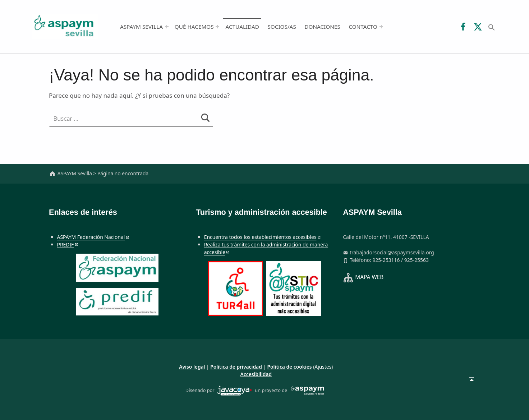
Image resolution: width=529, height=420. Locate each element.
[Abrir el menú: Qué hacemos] (217, 27)
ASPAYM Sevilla (141, 27)
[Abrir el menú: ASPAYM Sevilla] (167, 27)
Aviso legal (192, 367)
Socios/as (282, 27)
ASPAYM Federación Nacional (91, 237)
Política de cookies (290, 367)
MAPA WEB (369, 277)
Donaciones (322, 27)
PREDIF (66, 244)
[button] (492, 27)
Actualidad (242, 27)
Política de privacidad (236, 367)
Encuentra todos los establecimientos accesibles (260, 237)
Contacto (363, 27)
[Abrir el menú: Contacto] (381, 27)
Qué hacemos (194, 27)
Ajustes (323, 367)
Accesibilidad (256, 374)
